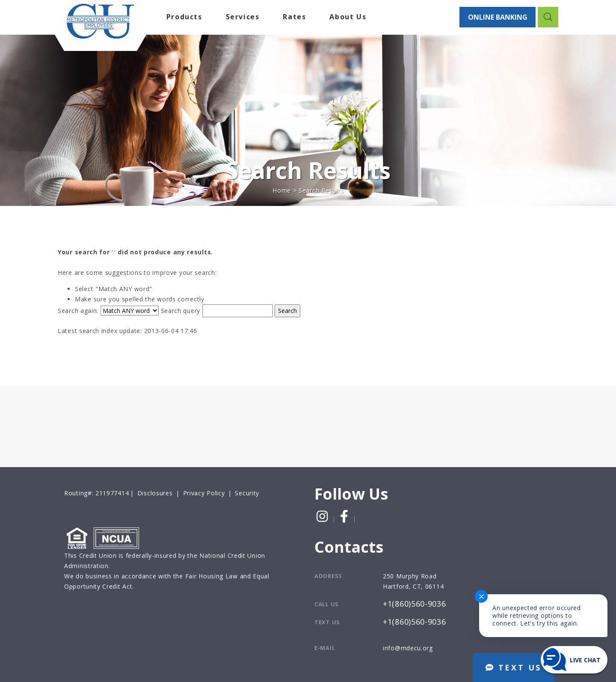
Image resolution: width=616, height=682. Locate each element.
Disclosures (155, 493)
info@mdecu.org (408, 648)
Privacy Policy (204, 493)
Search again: (78, 311)
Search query (181, 311)
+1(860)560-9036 (415, 604)
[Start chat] (574, 660)
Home (282, 190)
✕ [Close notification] (481, 596)
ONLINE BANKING (497, 17)
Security (247, 493)
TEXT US (514, 667)
